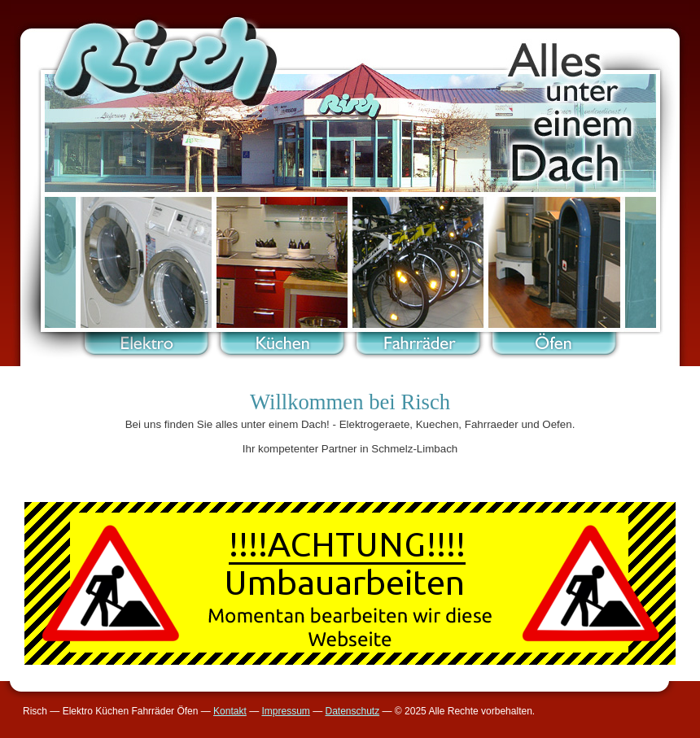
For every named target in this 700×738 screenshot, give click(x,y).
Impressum (285, 711)
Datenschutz (352, 711)
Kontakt (230, 711)
